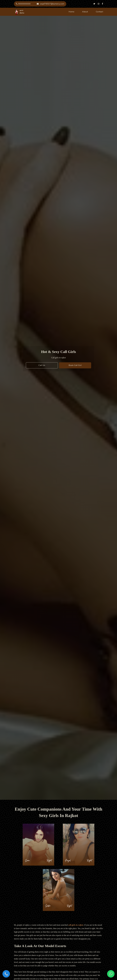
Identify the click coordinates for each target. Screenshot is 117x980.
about (85, 12)
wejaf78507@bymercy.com (51, 4)
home (71, 12)
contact (99, 12)
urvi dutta (16, 12)
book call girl (75, 365)
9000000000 (23, 4)
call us (42, 365)
